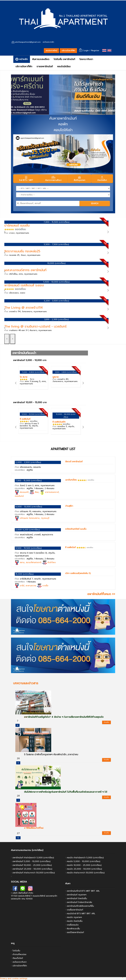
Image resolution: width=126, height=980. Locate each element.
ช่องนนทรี (24, 492)
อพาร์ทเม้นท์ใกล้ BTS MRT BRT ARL (83, 891)
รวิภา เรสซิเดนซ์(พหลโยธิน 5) (78, 573)
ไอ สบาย (24, 377)
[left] (15, 96)
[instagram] (30, 889)
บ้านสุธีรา (69, 506)
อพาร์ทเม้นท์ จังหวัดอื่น (77, 898)
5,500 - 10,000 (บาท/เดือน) (56, 282)
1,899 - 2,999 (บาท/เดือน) (56, 319)
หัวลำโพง (52, 562)
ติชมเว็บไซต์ (18, 958)
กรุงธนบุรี (45, 518)
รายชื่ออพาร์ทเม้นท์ (75, 910)
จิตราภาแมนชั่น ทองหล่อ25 (22, 251)
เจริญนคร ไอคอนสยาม (30, 518)
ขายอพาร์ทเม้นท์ (45, 67)
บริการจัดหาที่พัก (68, 50)
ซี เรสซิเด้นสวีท (59, 422)
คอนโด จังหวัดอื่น (75, 921)
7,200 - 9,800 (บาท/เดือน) (33, 372)
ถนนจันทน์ (19, 496)
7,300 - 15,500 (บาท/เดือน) (56, 222)
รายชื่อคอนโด (73, 925)
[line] (23, 889)
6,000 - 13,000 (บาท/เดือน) (29, 507)
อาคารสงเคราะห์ (52, 492)
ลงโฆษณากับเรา (20, 962)
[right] (111, 96)
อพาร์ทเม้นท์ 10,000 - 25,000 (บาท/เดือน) (32, 865)
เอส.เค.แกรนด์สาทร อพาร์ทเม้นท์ (25, 270)
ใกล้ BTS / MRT (26, 179)
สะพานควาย (31, 586)
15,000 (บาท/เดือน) (25, 574)
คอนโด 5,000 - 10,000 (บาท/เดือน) (84, 861)
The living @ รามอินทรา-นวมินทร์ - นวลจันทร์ (35, 326)
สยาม (22, 562)
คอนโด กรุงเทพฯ (74, 917)
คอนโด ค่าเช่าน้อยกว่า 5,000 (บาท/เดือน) (85, 858)
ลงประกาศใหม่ (51, 50)
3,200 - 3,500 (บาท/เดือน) (56, 301)
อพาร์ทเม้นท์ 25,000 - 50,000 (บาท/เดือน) (32, 869)
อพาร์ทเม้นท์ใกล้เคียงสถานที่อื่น (80, 906)
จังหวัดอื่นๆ (102, 179)
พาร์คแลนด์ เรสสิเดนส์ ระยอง (24, 285)
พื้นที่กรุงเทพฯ (79, 179)
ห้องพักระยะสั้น (73, 929)
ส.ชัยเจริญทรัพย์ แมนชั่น (76, 529)
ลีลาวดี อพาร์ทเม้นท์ (74, 462)
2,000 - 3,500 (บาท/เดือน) (28, 462)
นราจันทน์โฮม (71, 480)
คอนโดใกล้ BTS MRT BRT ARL (81, 914)
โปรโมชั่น (16, 951)
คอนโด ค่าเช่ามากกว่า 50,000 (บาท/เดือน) (86, 873)
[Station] (63, 188)
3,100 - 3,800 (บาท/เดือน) (66, 372)
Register (95, 50)
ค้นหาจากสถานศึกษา (53, 179)
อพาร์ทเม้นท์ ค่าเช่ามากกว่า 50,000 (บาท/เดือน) (34, 873)
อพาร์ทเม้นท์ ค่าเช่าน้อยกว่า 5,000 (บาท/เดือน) (33, 858)
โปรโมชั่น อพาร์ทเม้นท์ (64, 59)
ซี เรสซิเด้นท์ (25, 419)
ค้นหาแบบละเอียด (41, 59)
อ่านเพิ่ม (106, 722)
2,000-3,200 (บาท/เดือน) (28, 530)
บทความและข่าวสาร (26, 683)
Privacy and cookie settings (14, 978)
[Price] (63, 195)
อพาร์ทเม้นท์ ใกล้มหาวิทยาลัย (79, 902)
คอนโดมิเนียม (64, 67)
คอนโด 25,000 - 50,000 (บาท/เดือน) (84, 869)
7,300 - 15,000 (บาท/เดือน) (29, 481)
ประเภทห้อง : (24, 470)
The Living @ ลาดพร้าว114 (24, 308)
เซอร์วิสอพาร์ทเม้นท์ (75, 932)
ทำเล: (17, 233)
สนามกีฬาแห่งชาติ (34, 562)
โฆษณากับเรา (86, 59)
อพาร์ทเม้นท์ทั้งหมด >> (101, 594)
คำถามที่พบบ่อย (19, 954)
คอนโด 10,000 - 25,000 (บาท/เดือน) (84, 865)
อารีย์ (22, 586)
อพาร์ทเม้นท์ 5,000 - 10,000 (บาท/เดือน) (32, 861)
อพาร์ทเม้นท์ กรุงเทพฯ (77, 895)
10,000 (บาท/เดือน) (56, 263)
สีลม (37, 492)
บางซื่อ (45, 586)
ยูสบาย (56, 377)
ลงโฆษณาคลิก (48, 42)
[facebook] (15, 889)
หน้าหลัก (22, 59)
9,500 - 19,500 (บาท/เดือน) (33, 414)
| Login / (85, 50)
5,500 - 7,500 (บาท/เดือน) (56, 244)
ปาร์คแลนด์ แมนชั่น (17, 225)
